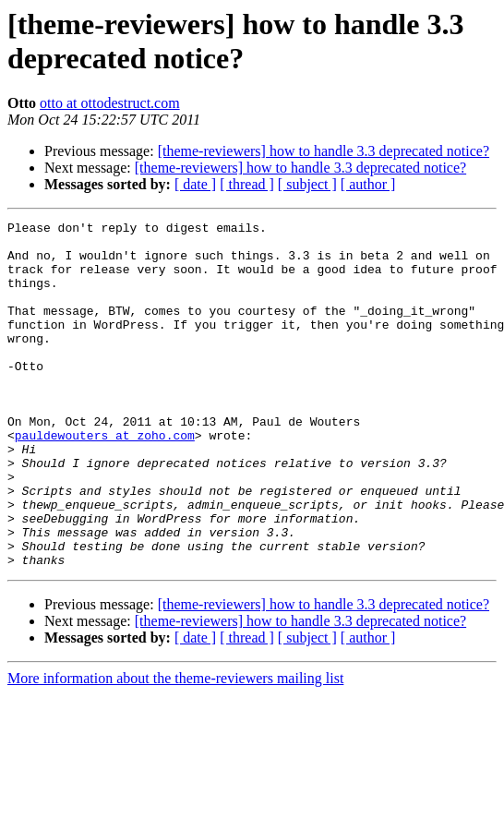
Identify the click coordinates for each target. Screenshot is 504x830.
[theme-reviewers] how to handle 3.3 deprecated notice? (324, 151)
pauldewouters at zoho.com (105, 479)
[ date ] (195, 184)
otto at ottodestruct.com (110, 103)
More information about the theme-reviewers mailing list (175, 747)
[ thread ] (247, 184)
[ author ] (368, 184)
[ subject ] (307, 184)
